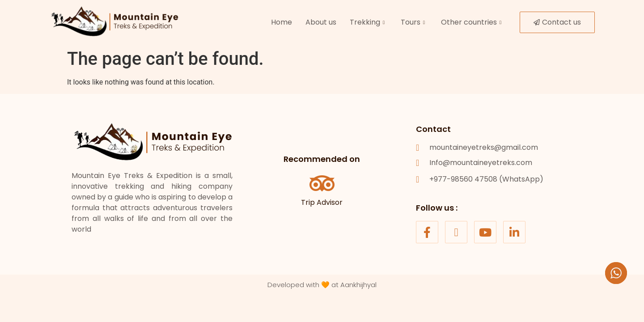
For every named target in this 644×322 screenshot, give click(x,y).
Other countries (471, 22)
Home (282, 22)
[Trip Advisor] (322, 183)
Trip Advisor (322, 202)
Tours (413, 22)
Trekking (367, 22)
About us (321, 22)
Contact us (557, 22)
